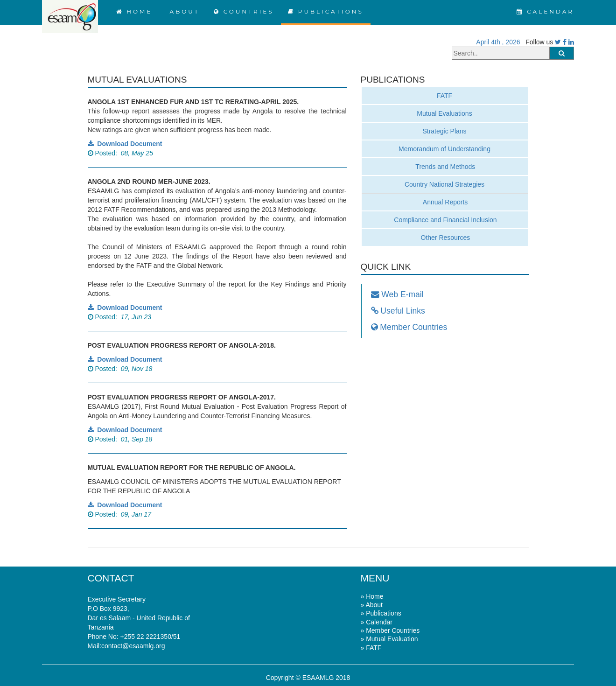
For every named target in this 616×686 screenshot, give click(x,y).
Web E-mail (397, 294)
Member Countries (409, 327)
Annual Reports (445, 202)
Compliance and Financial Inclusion (444, 220)
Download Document (125, 144)
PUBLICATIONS (326, 11)
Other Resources (445, 238)
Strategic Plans (444, 131)
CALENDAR (545, 11)
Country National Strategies (444, 184)
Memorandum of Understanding (444, 149)
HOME (134, 11)
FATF (444, 96)
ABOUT (183, 11)
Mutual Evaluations (444, 113)
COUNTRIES (244, 11)
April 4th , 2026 (496, 42)
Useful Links (398, 311)
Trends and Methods (445, 167)
